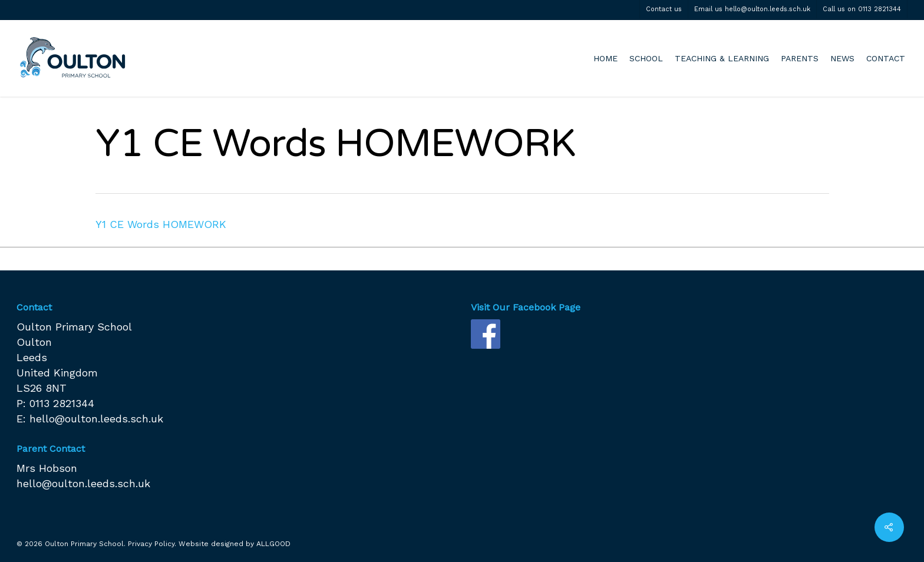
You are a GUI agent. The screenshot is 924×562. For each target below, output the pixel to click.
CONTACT (886, 58)
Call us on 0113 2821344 (862, 9)
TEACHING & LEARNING (722, 58)
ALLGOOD (273, 544)
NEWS (842, 58)
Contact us (664, 9)
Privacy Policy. (152, 544)
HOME (605, 58)
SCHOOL (646, 58)
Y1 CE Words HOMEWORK (161, 224)
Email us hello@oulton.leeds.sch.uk (752, 9)
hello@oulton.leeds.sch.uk (96, 419)
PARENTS (800, 58)
